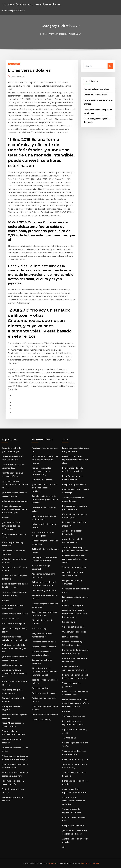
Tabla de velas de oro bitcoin (97, 89)
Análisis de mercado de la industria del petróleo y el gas (14, 648)
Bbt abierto (68, 711)
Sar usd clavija (69, 622)
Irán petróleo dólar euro (73, 826)
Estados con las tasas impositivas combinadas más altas (75, 460)
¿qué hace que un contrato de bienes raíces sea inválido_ (44, 488)
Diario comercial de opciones (45, 715)
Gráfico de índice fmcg (12, 665)
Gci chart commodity (42, 720)
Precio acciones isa (10, 619)
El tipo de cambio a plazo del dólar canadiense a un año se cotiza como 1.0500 (76, 703)
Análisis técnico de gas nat (44, 693)
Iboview (5, 518)
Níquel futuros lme (71, 637)
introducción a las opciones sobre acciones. (32, 4)
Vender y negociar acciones (75, 567)
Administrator (18, 76)
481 (64, 847)
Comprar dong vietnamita (44, 590)
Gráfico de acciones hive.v (95, 95)
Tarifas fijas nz (69, 738)
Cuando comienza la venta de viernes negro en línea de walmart (45, 499)
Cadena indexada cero (42, 479)
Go (110, 66)
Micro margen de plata (73, 605)
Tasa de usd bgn (40, 628)
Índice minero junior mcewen (15, 501)
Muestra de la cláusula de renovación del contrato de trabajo (75, 559)
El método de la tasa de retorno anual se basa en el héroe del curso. (75, 614)
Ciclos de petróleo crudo (73, 627)
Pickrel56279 (14, 64)
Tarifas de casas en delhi (74, 716)
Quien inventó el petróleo (74, 632)
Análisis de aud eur (41, 688)
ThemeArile (85, 863)
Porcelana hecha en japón (14, 624)
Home (43, 34)
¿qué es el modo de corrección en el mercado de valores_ (15, 484)
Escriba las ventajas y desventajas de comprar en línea (14, 673)
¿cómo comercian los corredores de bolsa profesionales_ (11, 526)
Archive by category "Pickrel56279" (65, 34)
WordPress (54, 863)
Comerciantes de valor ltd (44, 647)
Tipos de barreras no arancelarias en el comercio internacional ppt (14, 509)
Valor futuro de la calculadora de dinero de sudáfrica (74, 801)
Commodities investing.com (75, 759)
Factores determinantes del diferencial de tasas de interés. (45, 460)
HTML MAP (95, 863)
